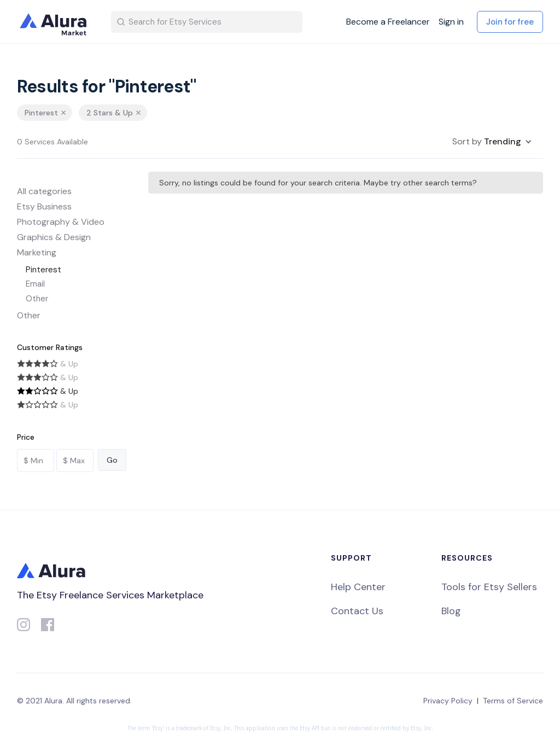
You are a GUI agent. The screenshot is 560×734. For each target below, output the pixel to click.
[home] (55, 22)
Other (37, 299)
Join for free (510, 22)
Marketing (37, 252)
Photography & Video (61, 222)
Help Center (358, 587)
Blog (451, 611)
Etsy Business (44, 206)
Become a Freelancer (388, 22)
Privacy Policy (448, 701)
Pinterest (43, 270)
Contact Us (357, 611)
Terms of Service (513, 701)
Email (35, 284)
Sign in (451, 22)
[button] (492, 142)
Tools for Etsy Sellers (489, 587)
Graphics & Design (54, 237)
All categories (44, 191)
